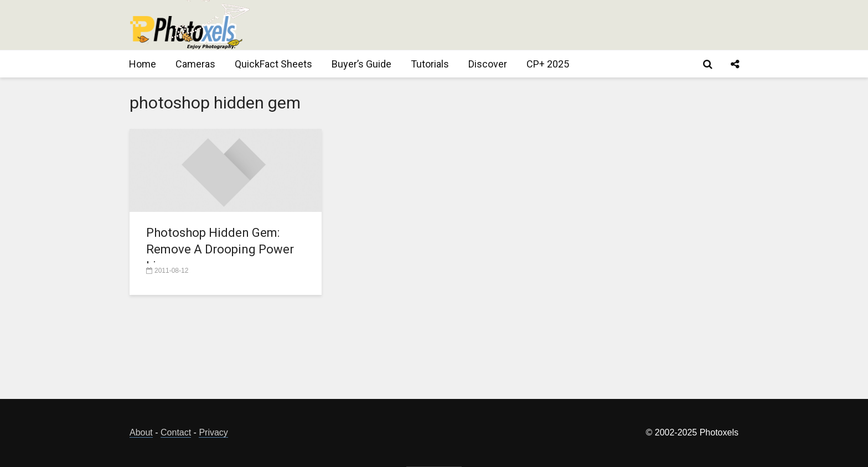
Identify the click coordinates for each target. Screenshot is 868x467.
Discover (488, 64)
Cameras (195, 64)
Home (143, 64)
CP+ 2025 (548, 64)
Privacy (213, 432)
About (141, 432)
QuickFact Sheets (273, 64)
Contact (176, 432)
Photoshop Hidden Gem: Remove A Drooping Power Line (220, 249)
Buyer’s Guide (361, 64)
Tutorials (430, 64)
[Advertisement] (537, 25)
